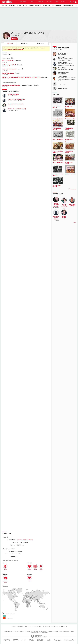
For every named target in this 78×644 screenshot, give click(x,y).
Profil (11, 44)
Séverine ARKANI (63, 53)
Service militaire (56, 6)
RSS (18, 631)
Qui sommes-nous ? (8, 631)
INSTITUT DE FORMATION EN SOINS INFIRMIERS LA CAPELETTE (22, 77)
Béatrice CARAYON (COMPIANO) (17, 109)
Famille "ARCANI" (63, 89)
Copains (42, 44)
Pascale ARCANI (62, 76)
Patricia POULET (64, 217)
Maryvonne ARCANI (63, 72)
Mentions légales (71, 631)
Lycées (19, 6)
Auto (56, 2)
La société (31, 631)
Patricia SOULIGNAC (14, 94)
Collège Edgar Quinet (9, 65)
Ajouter (15, 39)
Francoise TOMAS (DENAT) (56, 218)
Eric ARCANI (61, 57)
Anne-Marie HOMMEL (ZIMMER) (16, 99)
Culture (40, 2)
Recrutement (44, 631)
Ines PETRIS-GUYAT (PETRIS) (16, 104)
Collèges (25, 6)
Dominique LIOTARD (72, 205)
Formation (26, 631)
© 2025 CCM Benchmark (42, 633)
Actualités (23, 2)
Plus (64, 2)
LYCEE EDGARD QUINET (10, 69)
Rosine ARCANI (62, 68)
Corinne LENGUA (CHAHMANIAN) (64, 206)
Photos (25, 44)
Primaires (31, 6)
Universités (39, 6)
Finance (49, 2)
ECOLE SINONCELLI (8, 61)
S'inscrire (4, 6)
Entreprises (47, 6)
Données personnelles (52, 631)
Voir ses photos (72, 189)
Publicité (22, 631)
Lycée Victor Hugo (8, 73)
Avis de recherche (68, 6)
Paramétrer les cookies (62, 631)
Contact (15, 631)
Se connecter (12, 6)
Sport (32, 2)
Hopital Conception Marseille (11, 85)
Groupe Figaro (33, 633)
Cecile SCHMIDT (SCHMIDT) (56, 205)
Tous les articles (37, 631)
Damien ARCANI (62, 62)
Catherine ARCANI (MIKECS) (58, 152)
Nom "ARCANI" (62, 84)
